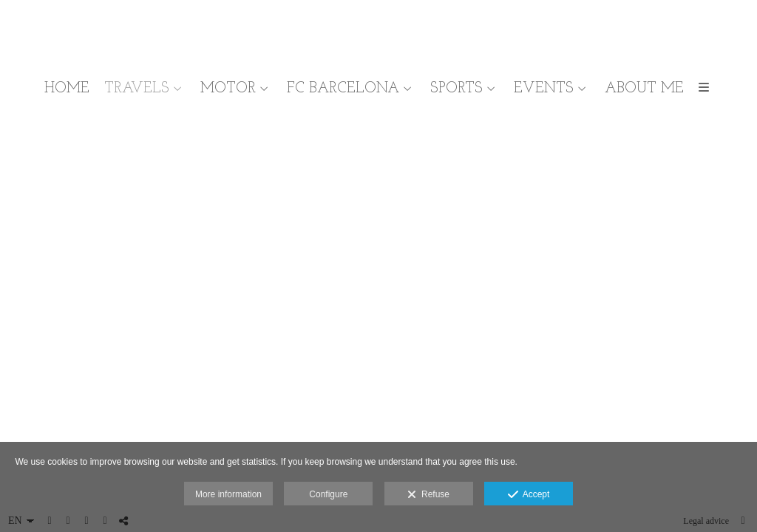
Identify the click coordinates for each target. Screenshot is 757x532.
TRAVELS (137, 89)
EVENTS (544, 89)
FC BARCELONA (343, 89)
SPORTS (456, 89)
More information (228, 494)
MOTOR (228, 89)
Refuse (428, 495)
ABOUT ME (644, 89)
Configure (328, 494)
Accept (529, 495)
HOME (67, 89)
